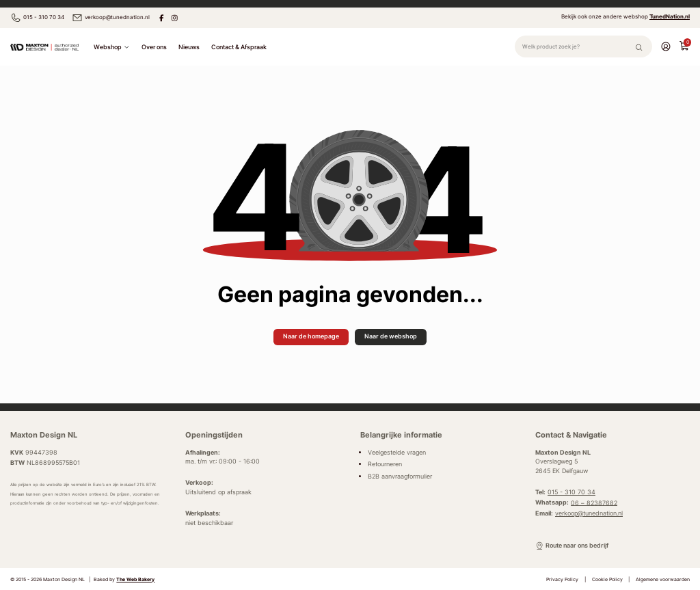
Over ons (154, 47)
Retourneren (385, 464)
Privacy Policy (562, 579)
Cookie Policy (607, 579)
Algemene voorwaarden (663, 579)
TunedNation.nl (670, 16)
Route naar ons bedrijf (572, 546)
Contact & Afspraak (239, 47)
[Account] (666, 46)
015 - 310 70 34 (37, 18)
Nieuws (189, 47)
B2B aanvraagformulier (400, 477)
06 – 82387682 (594, 502)
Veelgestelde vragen (397, 453)
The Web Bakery (135, 579)
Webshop (111, 47)
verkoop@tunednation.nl (111, 18)
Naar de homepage (311, 336)
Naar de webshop (391, 336)
